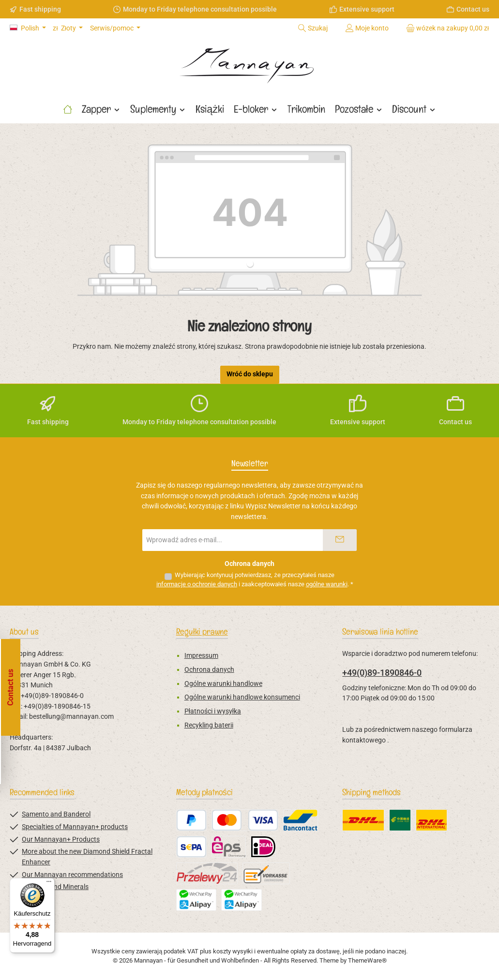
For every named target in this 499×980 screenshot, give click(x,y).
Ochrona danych (209, 670)
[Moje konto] (367, 28)
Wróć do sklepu (250, 374)
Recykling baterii (209, 725)
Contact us (473, 9)
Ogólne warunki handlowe (223, 684)
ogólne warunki (327, 584)
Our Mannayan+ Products (61, 839)
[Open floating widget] (13, 687)
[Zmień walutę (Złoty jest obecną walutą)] (68, 28)
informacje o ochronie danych (197, 584)
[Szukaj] (313, 28)
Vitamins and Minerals (55, 887)
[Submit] (340, 540)
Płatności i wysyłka (213, 711)
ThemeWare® (367, 960)
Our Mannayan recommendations (72, 875)
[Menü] (49, 884)
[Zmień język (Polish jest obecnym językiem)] (28, 28)
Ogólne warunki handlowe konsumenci (242, 697)
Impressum (201, 656)
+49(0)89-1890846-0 (382, 673)
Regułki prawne (202, 631)
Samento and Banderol (56, 814)
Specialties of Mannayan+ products (75, 827)
